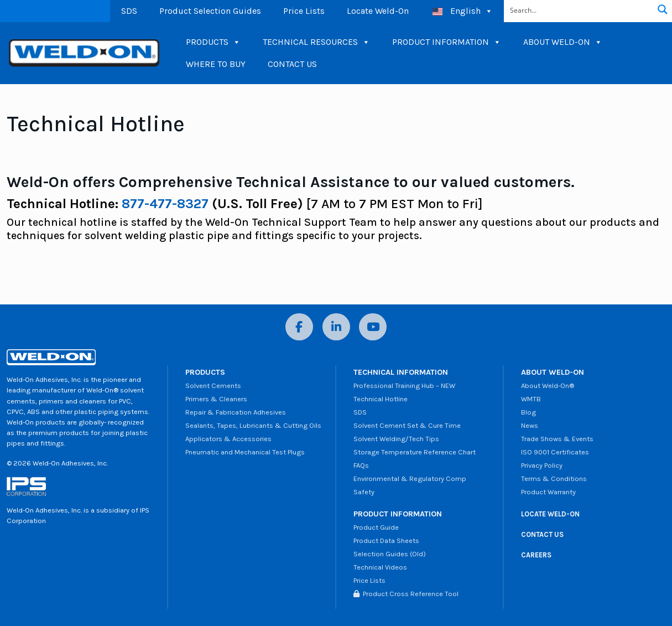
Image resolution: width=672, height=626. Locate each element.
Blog (528, 412)
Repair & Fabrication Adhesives (236, 412)
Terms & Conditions (554, 478)
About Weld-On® (548, 386)
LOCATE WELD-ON (550, 514)
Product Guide (376, 527)
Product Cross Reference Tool (406, 594)
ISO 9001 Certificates (555, 452)
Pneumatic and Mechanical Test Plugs (245, 452)
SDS (129, 11)
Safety (364, 492)
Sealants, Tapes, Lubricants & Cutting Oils (253, 425)
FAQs (361, 465)
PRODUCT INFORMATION (447, 42)
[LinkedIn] (336, 327)
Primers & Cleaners (216, 399)
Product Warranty (548, 492)
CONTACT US (292, 64)
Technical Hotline (381, 399)
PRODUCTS (213, 42)
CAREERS (536, 555)
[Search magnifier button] (663, 9)
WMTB (531, 399)
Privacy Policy (542, 465)
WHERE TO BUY (216, 64)
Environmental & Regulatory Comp (410, 478)
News (530, 425)
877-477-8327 (165, 204)
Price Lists (304, 11)
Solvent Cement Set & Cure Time (407, 425)
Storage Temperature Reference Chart (415, 452)
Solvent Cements (213, 386)
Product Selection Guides (210, 11)
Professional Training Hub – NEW (404, 386)
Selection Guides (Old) (390, 554)
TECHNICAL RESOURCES (316, 42)
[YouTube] (373, 327)
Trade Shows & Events (557, 439)
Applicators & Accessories (228, 439)
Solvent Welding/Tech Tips (396, 439)
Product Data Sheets (386, 540)
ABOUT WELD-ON (563, 42)
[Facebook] (299, 327)
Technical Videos (380, 567)
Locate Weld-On (378, 11)
